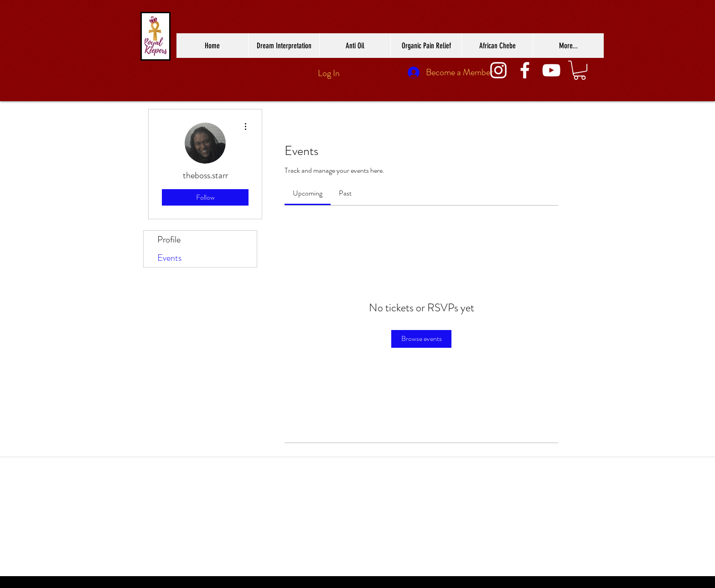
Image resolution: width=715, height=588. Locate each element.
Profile (169, 240)
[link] (308, 193)
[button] (580, 70)
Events (169, 258)
